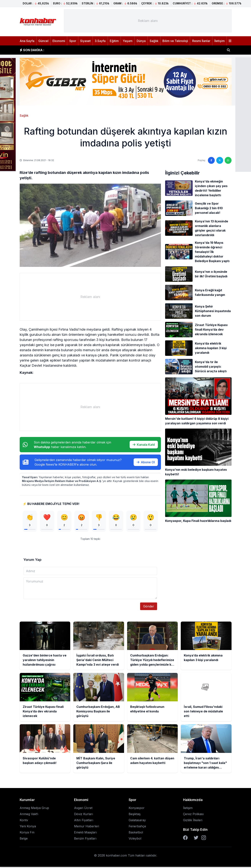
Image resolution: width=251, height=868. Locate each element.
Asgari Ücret (83, 809)
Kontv (24, 821)
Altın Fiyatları (84, 821)
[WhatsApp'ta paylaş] (228, 160)
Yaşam (128, 41)
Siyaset (85, 41)
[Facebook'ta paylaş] (211, 160)
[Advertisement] (148, 21)
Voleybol (135, 840)
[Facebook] (185, 839)
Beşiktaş (135, 815)
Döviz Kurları (84, 815)
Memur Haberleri (87, 827)
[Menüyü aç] (230, 41)
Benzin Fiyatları (85, 840)
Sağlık (154, 41)
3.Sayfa (100, 41)
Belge (24, 840)
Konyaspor (137, 809)
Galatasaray (137, 821)
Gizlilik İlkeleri (193, 821)
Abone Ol (146, 462)
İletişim (220, 41)
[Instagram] (204, 839)
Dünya (141, 41)
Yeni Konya (28, 827)
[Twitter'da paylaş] (220, 160)
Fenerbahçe (137, 827)
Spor (73, 41)
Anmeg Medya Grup (34, 809)
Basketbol (136, 833)
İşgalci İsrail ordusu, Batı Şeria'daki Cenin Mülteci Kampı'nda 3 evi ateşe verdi (107, 50)
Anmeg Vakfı (29, 815)
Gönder (149, 607)
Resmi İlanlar (201, 41)
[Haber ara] (228, 50)
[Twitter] (196, 839)
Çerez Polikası (193, 815)
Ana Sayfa (27, 41)
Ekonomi (59, 41)
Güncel (43, 41)
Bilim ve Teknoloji (175, 41)
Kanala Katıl (144, 445)
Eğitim (114, 41)
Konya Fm (27, 833)
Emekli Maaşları (85, 833)
